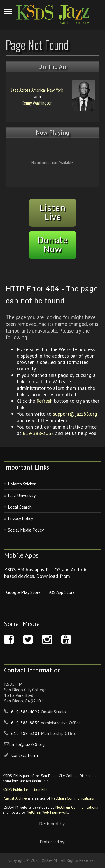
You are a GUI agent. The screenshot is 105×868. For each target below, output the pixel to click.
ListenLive (53, 212)
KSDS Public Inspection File (25, 789)
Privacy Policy (20, 518)
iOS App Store (62, 592)
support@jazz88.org (75, 414)
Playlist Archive (15, 798)
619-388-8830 (25, 723)
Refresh (45, 401)
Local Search (20, 507)
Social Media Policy (26, 530)
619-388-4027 (25, 712)
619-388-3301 (25, 733)
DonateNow (53, 244)
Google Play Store (23, 592)
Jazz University (22, 495)
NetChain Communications (73, 798)
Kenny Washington (37, 103)
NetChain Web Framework (47, 812)
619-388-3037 (38, 433)
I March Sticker (22, 484)
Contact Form (25, 755)
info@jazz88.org (28, 744)
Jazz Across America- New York (37, 90)
